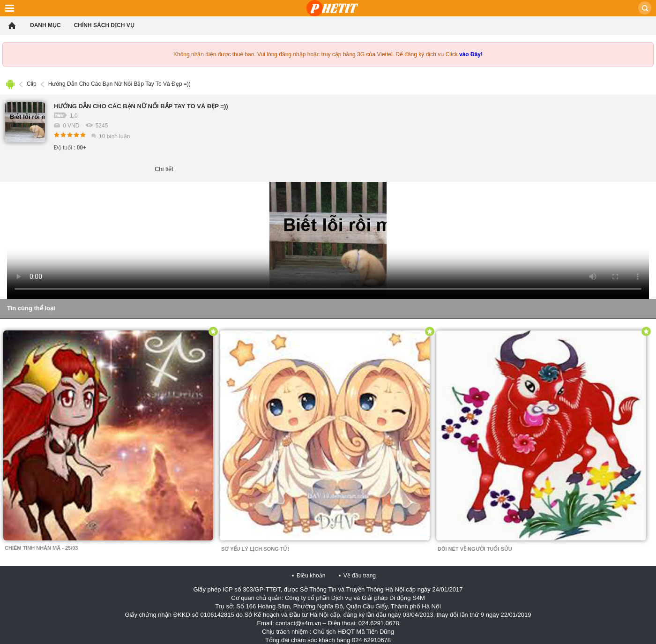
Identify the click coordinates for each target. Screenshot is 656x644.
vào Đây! (471, 54)
